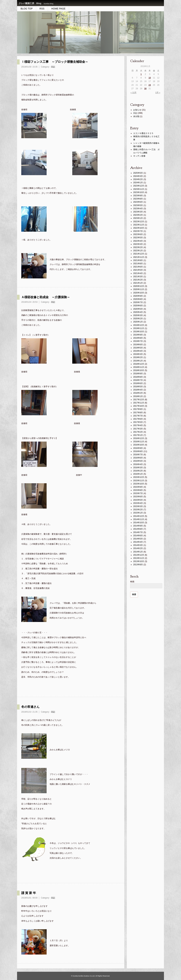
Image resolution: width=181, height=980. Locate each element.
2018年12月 (139, 364)
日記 (53, 67)
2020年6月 (138, 306)
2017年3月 (138, 429)
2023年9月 (138, 196)
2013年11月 (139, 558)
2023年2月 (138, 215)
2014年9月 (138, 526)
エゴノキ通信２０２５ (143, 133)
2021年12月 (139, 254)
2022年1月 (138, 251)
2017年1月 (138, 435)
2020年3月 (138, 315)
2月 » (158, 93)
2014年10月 (139, 523)
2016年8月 (138, 451)
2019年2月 (138, 357)
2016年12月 (139, 438)
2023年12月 (139, 186)
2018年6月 (138, 383)
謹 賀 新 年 (29, 893)
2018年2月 (138, 393)
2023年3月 (138, 212)
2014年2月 (138, 548)
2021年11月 (139, 257)
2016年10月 (139, 445)
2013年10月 (139, 561)
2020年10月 (139, 293)
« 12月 (133, 93)
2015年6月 (138, 497)
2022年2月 (138, 247)
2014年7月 (138, 532)
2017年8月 (138, 413)
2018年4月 (138, 390)
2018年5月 (138, 387)
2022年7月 (138, 231)
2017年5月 (138, 422)
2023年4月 (138, 209)
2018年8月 (138, 377)
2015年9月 (138, 487)
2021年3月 (138, 277)
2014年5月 (138, 539)
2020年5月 (138, 309)
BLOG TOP (27, 9)
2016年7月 (138, 455)
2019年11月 (139, 328)
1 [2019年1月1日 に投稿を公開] (141, 74)
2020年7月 (138, 302)
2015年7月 (138, 493)
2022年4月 (138, 241)
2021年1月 (138, 283)
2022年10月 (139, 228)
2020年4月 (138, 312)
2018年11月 (139, 367)
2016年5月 (138, 461)
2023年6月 (138, 202)
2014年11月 (139, 519)
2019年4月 (138, 351)
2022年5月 (138, 238)
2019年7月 (138, 341)
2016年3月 (138, 468)
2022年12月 (139, 222)
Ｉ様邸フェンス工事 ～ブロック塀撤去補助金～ (55, 62)
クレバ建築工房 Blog (30, 3)
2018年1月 (138, 396)
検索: (132, 582)
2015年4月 (138, 503)
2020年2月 (138, 319)
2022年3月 (138, 244)
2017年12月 (139, 400)
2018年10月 (139, 370)
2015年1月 (138, 513)
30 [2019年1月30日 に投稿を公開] (145, 89)
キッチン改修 (139, 156)
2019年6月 (138, 345)
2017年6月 (138, 419)
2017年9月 (138, 409)
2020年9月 (138, 296)
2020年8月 (138, 299)
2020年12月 (139, 286)
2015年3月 (138, 506)
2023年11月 (139, 189)
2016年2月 (138, 471)
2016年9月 (138, 448)
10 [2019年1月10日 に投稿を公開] (150, 78)
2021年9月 (138, 260)
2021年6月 (138, 267)
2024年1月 (138, 183)
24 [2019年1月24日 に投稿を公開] (150, 85)
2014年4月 (138, 542)
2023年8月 (138, 199)
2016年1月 (138, 474)
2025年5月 (138, 173)
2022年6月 (138, 234)
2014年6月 (138, 536)
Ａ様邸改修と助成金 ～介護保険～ (46, 297)
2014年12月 (139, 516)
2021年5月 (138, 270)
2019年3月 (138, 354)
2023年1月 (138, 218)
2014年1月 (138, 552)
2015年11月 (139, 481)
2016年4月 (138, 464)
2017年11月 (139, 403)
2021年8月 (138, 264)
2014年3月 (138, 545)
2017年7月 (138, 416)
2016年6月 (138, 458)
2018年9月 (138, 374)
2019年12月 (139, 325)
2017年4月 (138, 425)
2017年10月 (139, 406)
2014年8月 (138, 529)
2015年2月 (138, 510)
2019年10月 (139, 332)
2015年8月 (138, 490)
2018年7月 (138, 380)
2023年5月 (138, 205)
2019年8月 (138, 338)
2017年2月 (138, 432)
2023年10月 (139, 192)
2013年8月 (138, 565)
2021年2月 (138, 280)
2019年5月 (138, 348)
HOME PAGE (58, 9)
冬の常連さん (30, 707)
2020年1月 (138, 322)
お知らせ (137, 110)
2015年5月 (138, 500)
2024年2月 (138, 179)
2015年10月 (139, 484)
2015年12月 (139, 477)
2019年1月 (138, 361)
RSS (42, 9)
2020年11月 (139, 289)
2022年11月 (139, 225)
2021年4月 (138, 273)
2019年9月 (138, 335)
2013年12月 (139, 555)
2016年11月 (139, 442)
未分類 (136, 116)
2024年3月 (138, 176)
